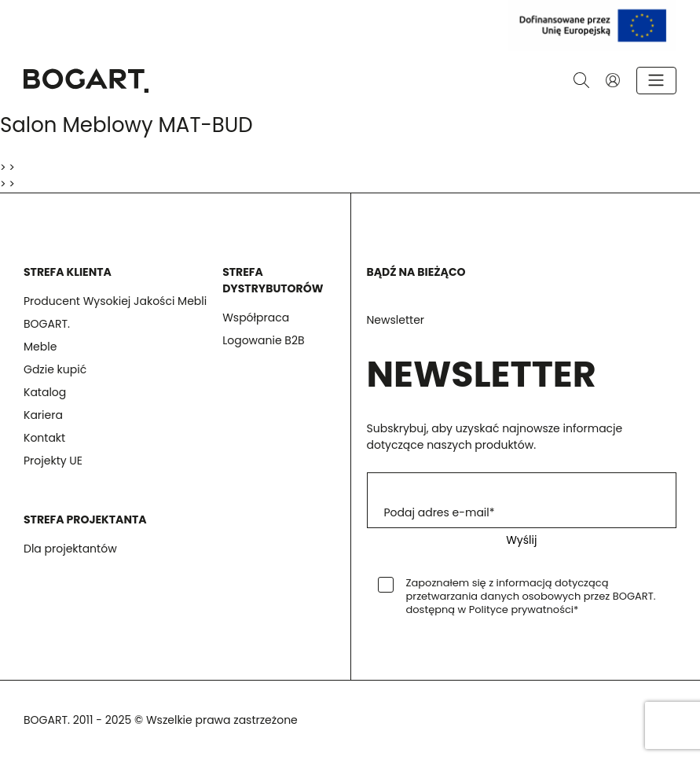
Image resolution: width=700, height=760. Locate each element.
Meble (40, 347)
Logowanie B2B (263, 340)
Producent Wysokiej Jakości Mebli (115, 301)
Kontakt (44, 438)
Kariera (43, 415)
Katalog (45, 392)
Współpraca (256, 318)
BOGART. (47, 324)
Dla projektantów (70, 549)
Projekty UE (53, 461)
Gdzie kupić (55, 369)
